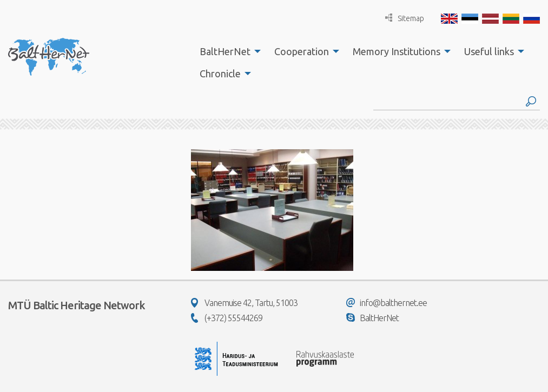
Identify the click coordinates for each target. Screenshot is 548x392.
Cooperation (302, 51)
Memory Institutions (397, 51)
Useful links (489, 51)
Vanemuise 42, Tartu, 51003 (244, 303)
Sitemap (405, 18)
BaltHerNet (225, 51)
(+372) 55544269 (227, 318)
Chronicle (220, 74)
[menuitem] (227, 51)
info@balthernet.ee (387, 303)
